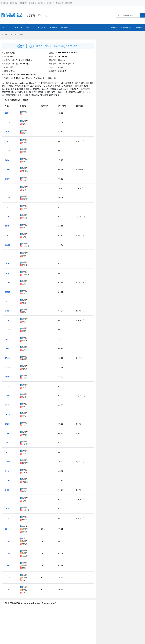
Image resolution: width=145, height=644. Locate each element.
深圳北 (25, 482)
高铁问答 (65, 27)
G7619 (8, 141)
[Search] (128, 15)
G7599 (8, 499)
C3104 (8, 151)
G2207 (8, 217)
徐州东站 (21, 34)
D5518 (8, 113)
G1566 (8, 541)
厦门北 (25, 171)
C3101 (8, 330)
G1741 (8, 518)
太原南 (25, 532)
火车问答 (53, 27)
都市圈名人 (51, 3)
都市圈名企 (41, 3)
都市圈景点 (14, 3)
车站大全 (13, 34)
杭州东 (25, 359)
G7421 (8, 207)
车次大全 (30, 27)
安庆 (24, 114)
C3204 (8, 367)
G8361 (8, 509)
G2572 (8, 443)
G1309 (8, 480)
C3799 (8, 245)
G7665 (8, 433)
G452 (7, 311)
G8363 (8, 273)
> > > (12, 34)
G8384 (8, 160)
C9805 (8, 292)
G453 (7, 490)
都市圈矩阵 (69, 3)
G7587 (8, 179)
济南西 (25, 563)
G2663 (8, 565)
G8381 (8, 132)
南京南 (25, 199)
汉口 (24, 568)
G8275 (8, 452)
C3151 (8, 405)
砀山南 (25, 575)
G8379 (8, 301)
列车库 (7, 34)
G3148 (8, 553)
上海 (24, 284)
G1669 (8, 169)
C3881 (8, 386)
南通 (24, 190)
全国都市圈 (126, 27)
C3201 (8, 198)
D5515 (8, 254)
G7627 (8, 235)
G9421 (8, 471)
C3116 (8, 122)
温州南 (25, 142)
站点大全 (42, 27)
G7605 (8, 358)
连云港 (25, 265)
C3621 (8, 188)
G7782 (8, 590)
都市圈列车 (60, 3)
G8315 (8, 339)
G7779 (8, 577)
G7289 (8, 424)
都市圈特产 (23, 3)
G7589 (8, 320)
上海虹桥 (26, 246)
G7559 (8, 462)
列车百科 (18, 27)
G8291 (8, 377)
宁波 (24, 322)
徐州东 (25, 112)
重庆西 (25, 218)
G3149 (8, 529)
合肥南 (25, 208)
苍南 (24, 180)
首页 (4, 27)
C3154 (8, 226)
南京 (24, 124)
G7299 (8, 282)
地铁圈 (114, 27)
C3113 (8, 414)
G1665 (8, 396)
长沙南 (25, 519)
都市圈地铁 (5, 3)
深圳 (24, 397)
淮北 (24, 538)
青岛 (24, 312)
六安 (24, 580)
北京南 (25, 444)
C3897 (8, 348)
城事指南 (139, 27)
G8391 (8, 264)
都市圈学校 (32, 3)
